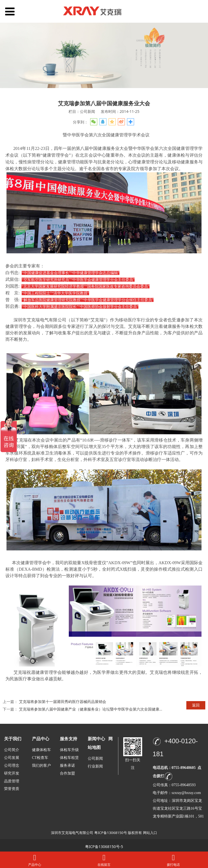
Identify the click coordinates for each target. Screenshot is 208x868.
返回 (196, 705)
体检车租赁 (69, 758)
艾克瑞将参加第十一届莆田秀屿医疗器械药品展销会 (63, 702)
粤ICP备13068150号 (111, 833)
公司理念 (12, 766)
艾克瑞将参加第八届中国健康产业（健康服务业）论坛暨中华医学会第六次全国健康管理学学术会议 (102, 709)
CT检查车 (40, 758)
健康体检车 (41, 750)
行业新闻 (95, 766)
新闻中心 (96, 739)
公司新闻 (95, 758)
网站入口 (150, 833)
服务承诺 (67, 766)
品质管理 (12, 781)
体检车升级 (69, 750)
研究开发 (12, 773)
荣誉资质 (12, 788)
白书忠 (12, 273)
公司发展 (12, 758)
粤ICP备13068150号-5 (104, 847)
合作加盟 (67, 773)
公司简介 (12, 750)
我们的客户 (41, 766)
